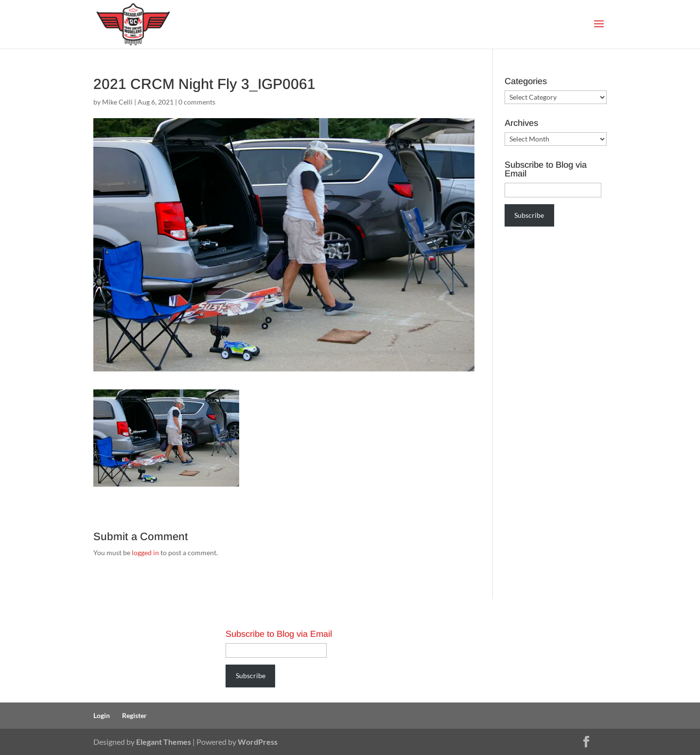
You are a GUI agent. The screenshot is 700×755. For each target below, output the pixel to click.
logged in (145, 553)
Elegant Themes (164, 742)
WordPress (258, 742)
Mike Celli (117, 102)
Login (102, 715)
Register (134, 715)
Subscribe (529, 215)
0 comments (197, 102)
